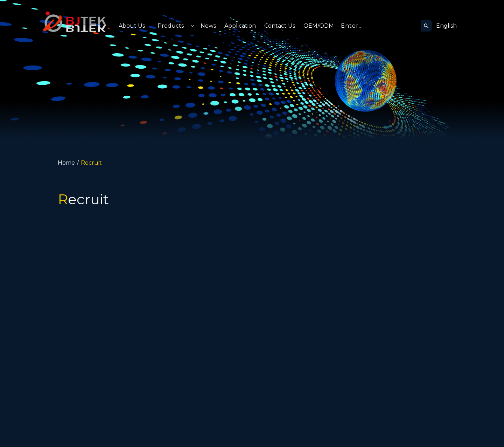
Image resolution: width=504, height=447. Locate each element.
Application (240, 26)
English (446, 26)
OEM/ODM (319, 26)
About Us (132, 26)
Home (66, 163)
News (208, 26)
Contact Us (280, 26)
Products (171, 26)
